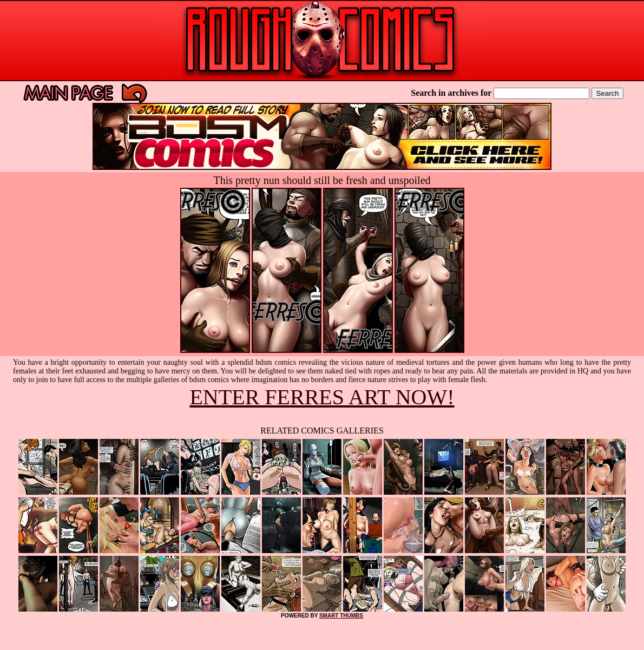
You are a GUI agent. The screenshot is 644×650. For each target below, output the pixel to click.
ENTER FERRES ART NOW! (322, 397)
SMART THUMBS (341, 616)
